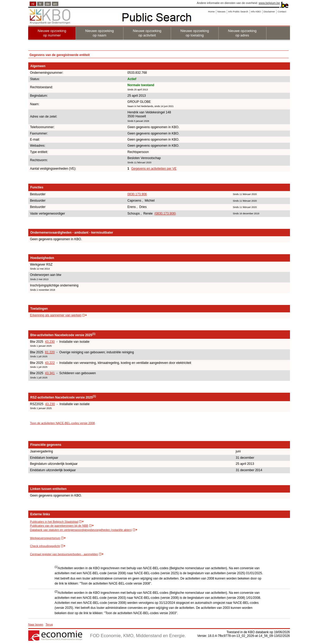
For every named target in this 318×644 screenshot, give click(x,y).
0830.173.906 (137, 194)
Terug (49, 624)
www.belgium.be (269, 3)
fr (40, 4)
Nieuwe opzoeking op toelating (195, 33)
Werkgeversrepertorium (45, 538)
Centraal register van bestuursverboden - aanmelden (64, 554)
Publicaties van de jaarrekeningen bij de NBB (59, 526)
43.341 (50, 373)
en (55, 4)
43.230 (50, 342)
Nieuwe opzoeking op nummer (52, 33)
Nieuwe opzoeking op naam (100, 33)
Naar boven (36, 624)
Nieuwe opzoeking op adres (242, 33)
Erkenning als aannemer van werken (56, 315)
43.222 (50, 363)
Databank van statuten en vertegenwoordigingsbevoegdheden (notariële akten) (81, 530)
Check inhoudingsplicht (45, 546)
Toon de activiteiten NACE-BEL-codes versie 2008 (63, 423)
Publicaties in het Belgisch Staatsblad (54, 522)
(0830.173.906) (165, 214)
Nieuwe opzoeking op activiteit (147, 33)
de (48, 4)
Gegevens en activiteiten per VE (154, 169)
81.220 (50, 352)
